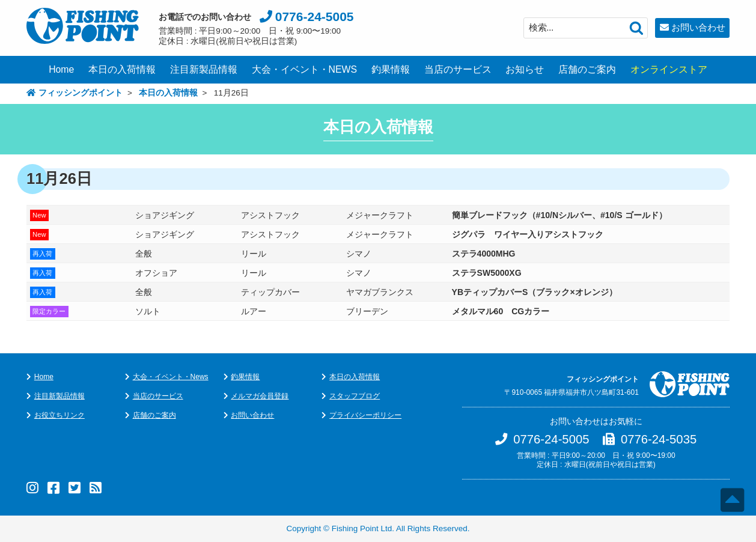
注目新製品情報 (204, 69)
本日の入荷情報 (122, 69)
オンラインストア (669, 69)
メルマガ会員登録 (260, 396)
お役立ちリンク (59, 415)
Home (61, 69)
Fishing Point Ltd (362, 528)
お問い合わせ (698, 27)
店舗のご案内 (587, 69)
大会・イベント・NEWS (305, 69)
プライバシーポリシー (365, 415)
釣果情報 (391, 69)
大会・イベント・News (171, 377)
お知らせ (525, 69)
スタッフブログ (355, 396)
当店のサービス (458, 69)
